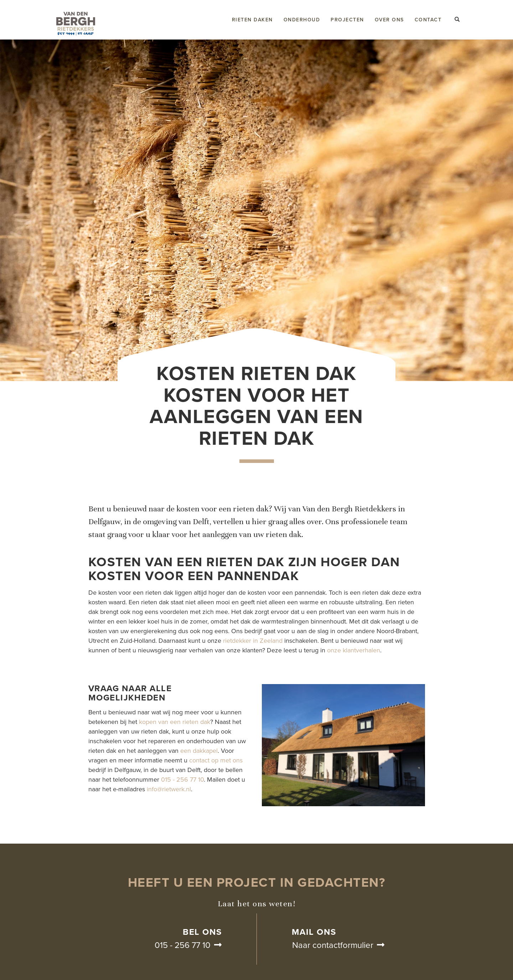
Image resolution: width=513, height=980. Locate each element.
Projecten (347, 20)
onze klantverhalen (354, 650)
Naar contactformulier (333, 945)
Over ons (389, 20)
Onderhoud (302, 20)
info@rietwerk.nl (169, 789)
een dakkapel (199, 751)
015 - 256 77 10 (182, 780)
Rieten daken (252, 20)
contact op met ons (216, 760)
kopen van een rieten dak (175, 722)
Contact (428, 20)
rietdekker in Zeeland (253, 641)
